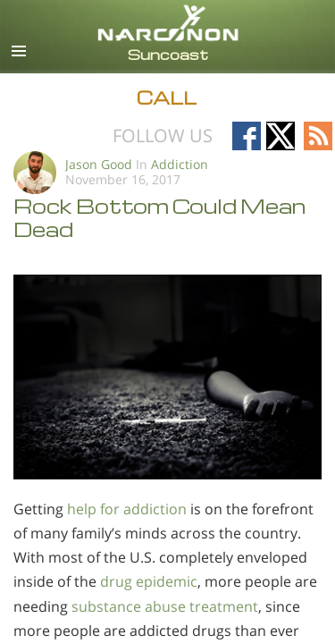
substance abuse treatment (165, 606)
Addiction (180, 164)
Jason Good (99, 164)
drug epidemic (149, 581)
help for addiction (127, 509)
